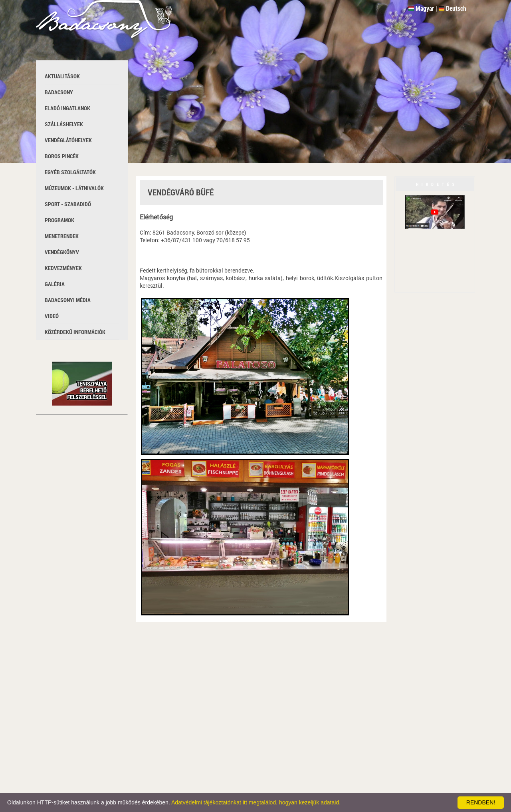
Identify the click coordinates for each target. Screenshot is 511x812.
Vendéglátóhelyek (68, 140)
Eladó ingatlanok (67, 108)
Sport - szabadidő (68, 204)
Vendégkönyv (62, 252)
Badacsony (59, 92)
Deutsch (456, 8)
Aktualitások (62, 76)
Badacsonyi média (68, 300)
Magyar (425, 8)
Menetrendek (62, 236)
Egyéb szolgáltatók (70, 172)
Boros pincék (62, 156)
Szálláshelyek (64, 124)
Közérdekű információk (75, 332)
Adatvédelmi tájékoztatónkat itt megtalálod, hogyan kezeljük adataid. (256, 802)
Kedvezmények (63, 268)
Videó (52, 316)
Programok (59, 220)
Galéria (55, 284)
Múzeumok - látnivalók (74, 188)
